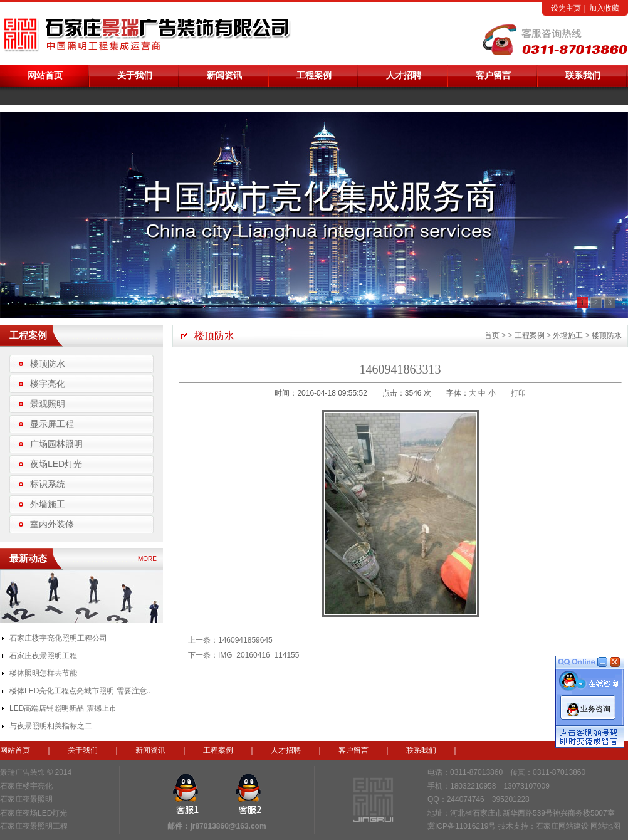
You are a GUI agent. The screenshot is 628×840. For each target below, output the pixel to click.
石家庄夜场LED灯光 (34, 813)
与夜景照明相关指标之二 (51, 726)
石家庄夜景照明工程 (43, 656)
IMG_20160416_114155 (259, 655)
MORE (147, 559)
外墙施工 (48, 504)
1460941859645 (245, 640)
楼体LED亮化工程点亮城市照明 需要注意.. (80, 691)
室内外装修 (52, 524)
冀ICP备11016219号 (462, 826)
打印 (518, 393)
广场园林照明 (56, 444)
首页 (492, 335)
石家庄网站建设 (562, 826)
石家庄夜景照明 (26, 799)
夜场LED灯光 (56, 464)
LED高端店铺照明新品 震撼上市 (63, 708)
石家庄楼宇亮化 (26, 786)
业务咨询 (595, 706)
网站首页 (45, 76)
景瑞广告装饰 (23, 772)
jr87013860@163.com (228, 826)
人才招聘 (404, 76)
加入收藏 (604, 8)
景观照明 (48, 404)
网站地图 (605, 826)
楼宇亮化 (48, 384)
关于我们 (135, 76)
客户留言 (493, 76)
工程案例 (314, 76)
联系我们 (583, 76)
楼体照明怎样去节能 (43, 673)
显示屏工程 (52, 424)
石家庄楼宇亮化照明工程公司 (58, 638)
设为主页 (566, 8)
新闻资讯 (224, 76)
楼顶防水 (48, 364)
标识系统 (48, 484)
